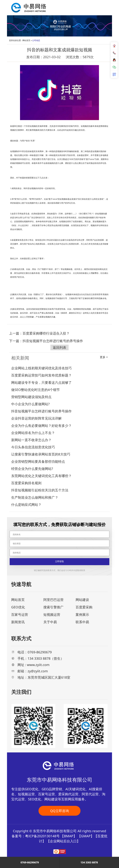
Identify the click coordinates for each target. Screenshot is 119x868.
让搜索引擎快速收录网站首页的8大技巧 (41, 454)
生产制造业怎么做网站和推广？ (35, 497)
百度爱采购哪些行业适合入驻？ (46, 333)
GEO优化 (18, 607)
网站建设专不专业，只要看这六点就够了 (41, 382)
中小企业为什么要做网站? (30, 404)
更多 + (104, 357)
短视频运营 (52, 614)
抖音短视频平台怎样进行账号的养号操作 (53, 341)
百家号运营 (20, 614)
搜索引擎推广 (53, 607)
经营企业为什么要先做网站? (32, 469)
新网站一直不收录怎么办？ (31, 440)
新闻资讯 (18, 622)
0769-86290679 (30, 862)
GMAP (86, 836)
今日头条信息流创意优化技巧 (33, 447)
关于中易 (50, 622)
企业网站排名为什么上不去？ (33, 433)
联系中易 (82, 622)
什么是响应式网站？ (26, 504)
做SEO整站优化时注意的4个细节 (35, 390)
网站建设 (82, 600)
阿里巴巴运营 (53, 600)
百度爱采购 (84, 607)
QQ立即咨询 (60, 811)
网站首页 (26, 40)
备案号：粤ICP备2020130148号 (36, 836)
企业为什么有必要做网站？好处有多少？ (41, 426)
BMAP (69, 836)
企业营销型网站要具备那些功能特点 (38, 461)
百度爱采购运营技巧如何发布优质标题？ (41, 375)
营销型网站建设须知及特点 (31, 397)
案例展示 (82, 614)
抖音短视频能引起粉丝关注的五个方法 (40, 490)
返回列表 (60, 347)
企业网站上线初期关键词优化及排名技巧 (41, 368)
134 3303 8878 (89, 862)
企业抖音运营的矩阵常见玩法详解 (36, 418)
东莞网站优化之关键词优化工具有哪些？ (41, 476)
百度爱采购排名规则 (26, 483)
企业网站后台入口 (63, 841)
